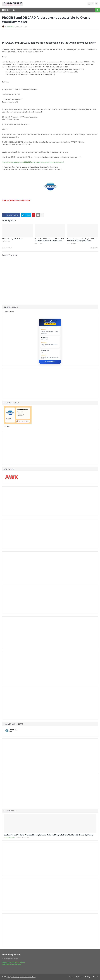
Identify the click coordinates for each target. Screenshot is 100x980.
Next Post (94, 248)
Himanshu (10, 26)
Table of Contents (9, 312)
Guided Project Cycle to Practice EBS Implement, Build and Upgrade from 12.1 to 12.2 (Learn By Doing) (48, 835)
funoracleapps (9, 838)
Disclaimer (79, 977)
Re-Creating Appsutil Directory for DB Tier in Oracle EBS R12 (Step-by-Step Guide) (82, 240)
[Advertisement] (27, 35)
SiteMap (88, 977)
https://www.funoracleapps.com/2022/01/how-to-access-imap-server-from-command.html (33, 162)
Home (71, 977)
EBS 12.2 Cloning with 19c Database (14, 239)
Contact (95, 977)
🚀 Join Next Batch (50, 362)
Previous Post (7, 248)
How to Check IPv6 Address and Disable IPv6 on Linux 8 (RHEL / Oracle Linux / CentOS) (49, 240)
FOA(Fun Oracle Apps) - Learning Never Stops (22, 977)
